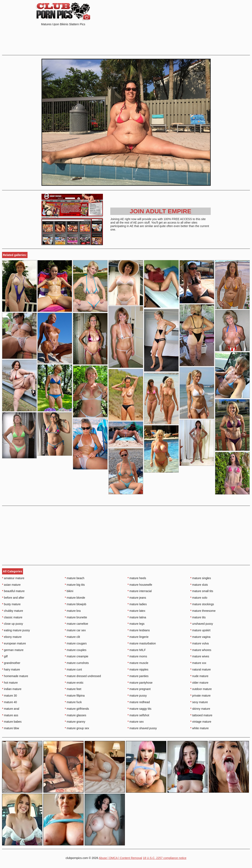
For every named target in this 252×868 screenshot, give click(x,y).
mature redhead (139, 702)
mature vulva (200, 643)
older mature (199, 683)
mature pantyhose (140, 683)
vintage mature (201, 722)
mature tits (198, 617)
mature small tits (202, 591)
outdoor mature (201, 689)
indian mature (12, 689)
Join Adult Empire (160, 211)
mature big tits (75, 585)
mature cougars (76, 643)
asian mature (11, 585)
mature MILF (137, 650)
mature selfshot (138, 715)
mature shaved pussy (142, 728)
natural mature (201, 669)
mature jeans (137, 598)
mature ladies (137, 604)
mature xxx (198, 663)
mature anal (11, 709)
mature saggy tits (139, 709)
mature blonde (75, 598)
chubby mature (13, 611)
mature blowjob (76, 604)
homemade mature (15, 676)
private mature (201, 696)
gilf (5, 656)
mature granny (75, 722)
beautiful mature (13, 591)
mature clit (72, 637)
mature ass (10, 715)
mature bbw (11, 728)
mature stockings (202, 604)
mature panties (138, 676)
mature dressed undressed (83, 676)
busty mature (11, 604)
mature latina (137, 617)
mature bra (73, 611)
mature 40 (9, 702)
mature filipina (75, 696)
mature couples (76, 650)
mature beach (75, 578)
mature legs (136, 624)
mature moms (137, 656)
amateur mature (13, 578)
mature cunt (73, 669)
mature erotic (74, 683)
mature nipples (138, 669)
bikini (69, 591)
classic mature (12, 617)
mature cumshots (77, 663)
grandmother (11, 663)
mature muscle (138, 663)
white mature (200, 728)
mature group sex (77, 728)
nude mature (199, 676)
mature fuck (73, 702)
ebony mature (12, 637)
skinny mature (200, 709)
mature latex (136, 611)
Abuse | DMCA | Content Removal (120, 858)
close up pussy (13, 624)
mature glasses (76, 715)
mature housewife (140, 585)
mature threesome (203, 611)
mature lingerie (138, 637)
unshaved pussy (202, 624)
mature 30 (9, 696)
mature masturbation (142, 643)
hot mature (10, 683)
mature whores (201, 650)
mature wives (200, 656)
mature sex (136, 722)
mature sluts (199, 585)
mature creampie (77, 656)
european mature (14, 643)
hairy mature (11, 669)
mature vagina (200, 637)
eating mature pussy (16, 630)
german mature (13, 650)
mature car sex (75, 630)
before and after (13, 598)
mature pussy (137, 696)
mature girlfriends (77, 709)
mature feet (73, 689)
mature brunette (76, 617)
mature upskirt (200, 630)
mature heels (137, 578)
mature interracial (140, 591)
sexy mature (199, 702)
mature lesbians (139, 630)
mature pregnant (139, 689)
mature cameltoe (77, 624)
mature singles (201, 578)
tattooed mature (201, 715)
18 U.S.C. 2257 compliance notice (165, 858)
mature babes (12, 722)
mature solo (199, 598)
